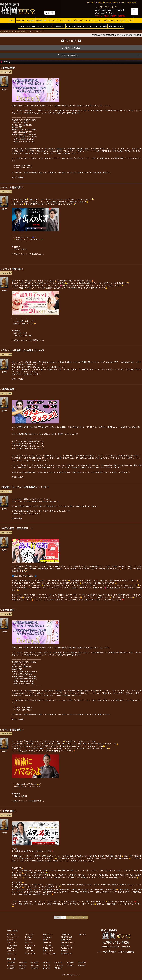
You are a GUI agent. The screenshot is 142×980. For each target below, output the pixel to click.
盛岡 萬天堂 (58, 963)
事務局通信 (82, 934)
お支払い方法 (59, 26)
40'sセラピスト (111, 20)
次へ (85, 917)
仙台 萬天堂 (82, 963)
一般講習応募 (65, 934)
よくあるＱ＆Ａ (30, 945)
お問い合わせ (83, 26)
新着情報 (28, 948)
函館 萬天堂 (46, 963)
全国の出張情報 (30, 953)
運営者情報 (64, 951)
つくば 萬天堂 (59, 965)
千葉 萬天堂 (34, 968)
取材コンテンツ (48, 934)
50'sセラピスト (127, 20)
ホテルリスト (24, 26)
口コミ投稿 (71, 26)
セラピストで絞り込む (70, 55)
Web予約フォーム (67, 948)
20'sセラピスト (80, 20)
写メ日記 (30, 20)
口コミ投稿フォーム (67, 945)
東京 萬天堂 (82, 965)
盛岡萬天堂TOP (66, 940)
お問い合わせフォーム (68, 942)
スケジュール (65, 20)
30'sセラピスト (96, 20)
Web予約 (35, 26)
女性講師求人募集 (116, 26)
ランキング (53, 20)
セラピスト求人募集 (98, 26)
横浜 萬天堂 (46, 968)
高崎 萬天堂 (23, 965)
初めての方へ (11, 934)
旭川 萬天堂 (11, 963)
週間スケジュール (13, 942)
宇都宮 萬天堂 (35, 965)
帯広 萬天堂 (34, 963)
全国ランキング (48, 951)
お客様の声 (41, 20)
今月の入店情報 (12, 945)
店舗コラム (46, 940)
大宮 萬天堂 (70, 965)
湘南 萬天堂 (58, 968)
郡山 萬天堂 (11, 965)
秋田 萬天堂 (70, 963)
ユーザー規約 (47, 945)
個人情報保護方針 (67, 953)
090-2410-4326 (108, 7)
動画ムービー (29, 942)
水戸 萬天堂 (46, 965)
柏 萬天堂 (22, 968)
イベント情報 (29, 951)
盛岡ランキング (48, 948)
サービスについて (13, 937)
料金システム (46, 26)
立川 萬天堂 (11, 968)
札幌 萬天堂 (23, 963)
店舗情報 (20, 20)
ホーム (12, 20)
